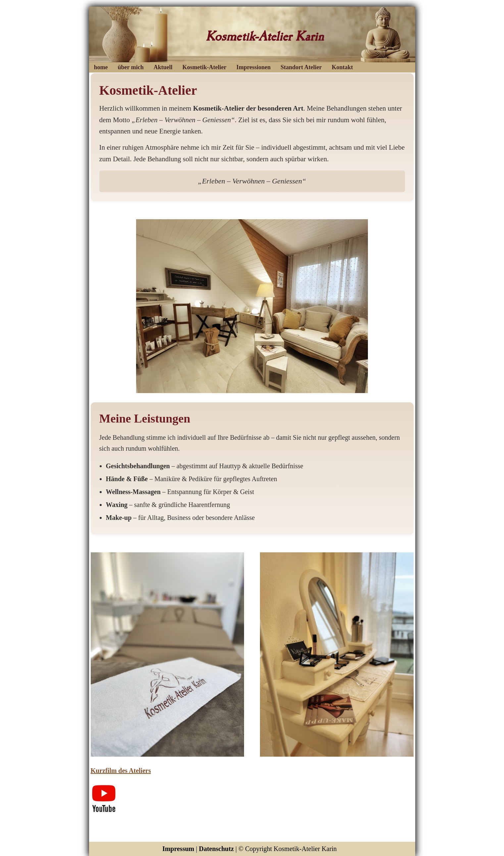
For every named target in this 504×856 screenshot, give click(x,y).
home (101, 67)
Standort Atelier (301, 67)
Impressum (178, 849)
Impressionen (254, 67)
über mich (131, 67)
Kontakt (342, 67)
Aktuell (163, 67)
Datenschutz (216, 849)
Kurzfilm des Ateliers (121, 771)
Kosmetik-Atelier (204, 67)
